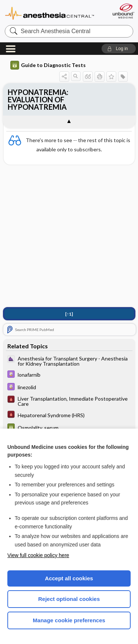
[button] (119, 49)
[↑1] (69, 314)
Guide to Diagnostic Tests (48, 65)
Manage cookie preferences (69, 620)
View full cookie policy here (38, 555)
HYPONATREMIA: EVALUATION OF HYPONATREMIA (38, 99)
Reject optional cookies (69, 599)
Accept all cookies (69, 578)
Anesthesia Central (50, 13)
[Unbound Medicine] (123, 11)
